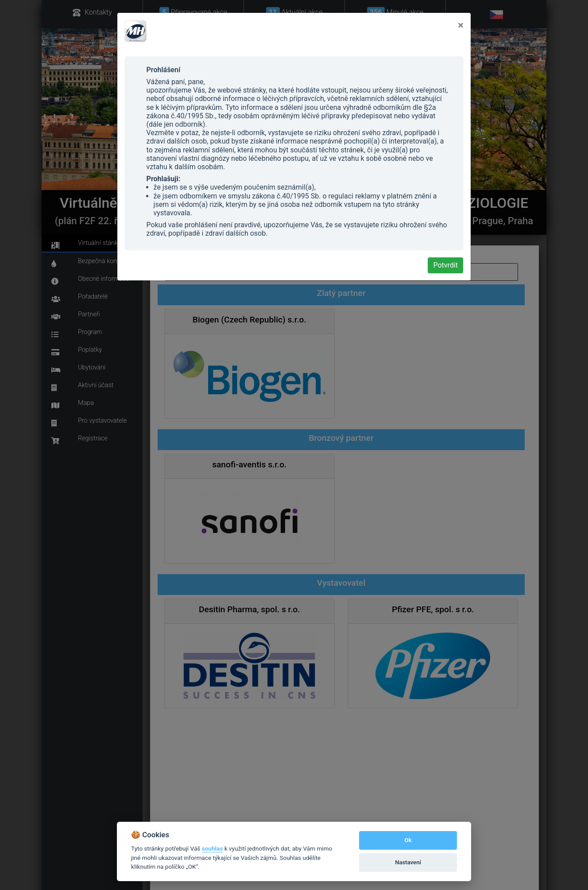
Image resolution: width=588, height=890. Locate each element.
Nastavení (408, 862)
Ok (408, 840)
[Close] (461, 25)
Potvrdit (445, 265)
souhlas (213, 848)
